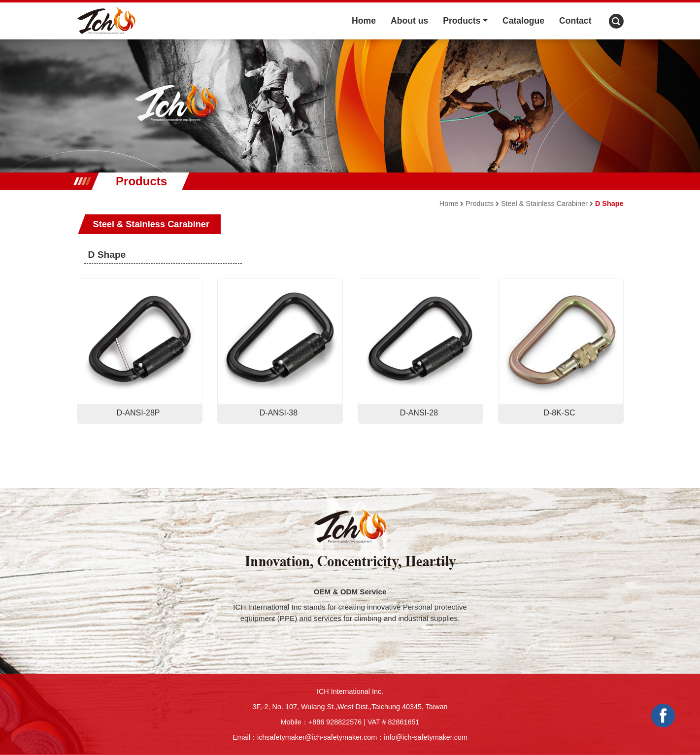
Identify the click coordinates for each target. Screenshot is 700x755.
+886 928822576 (335, 722)
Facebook (663, 716)
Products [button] (462, 21)
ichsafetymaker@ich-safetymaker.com (317, 737)
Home (364, 21)
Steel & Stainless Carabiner (544, 204)
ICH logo (106, 21)
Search (616, 21)
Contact (575, 21)
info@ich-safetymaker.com (426, 737)
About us (409, 21)
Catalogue (523, 21)
